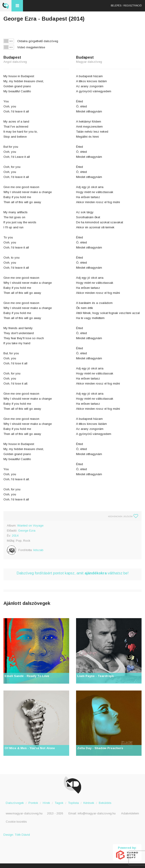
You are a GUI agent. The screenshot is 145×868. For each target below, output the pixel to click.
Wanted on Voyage (30, 525)
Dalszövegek (15, 803)
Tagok (59, 803)
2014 (15, 536)
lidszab (38, 550)
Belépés (116, 6)
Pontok (33, 803)
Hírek (46, 803)
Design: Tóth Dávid (17, 835)
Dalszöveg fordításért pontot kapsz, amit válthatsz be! (73, 573)
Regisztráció (132, 6)
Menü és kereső (17, 6)
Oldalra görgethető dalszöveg (38, 41)
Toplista (73, 803)
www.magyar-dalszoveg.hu (24, 813)
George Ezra (27, 531)
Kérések (89, 803)
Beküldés (105, 803)
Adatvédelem (130, 813)
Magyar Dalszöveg (6, 6)
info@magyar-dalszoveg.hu (97, 813)
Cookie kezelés (16, 822)
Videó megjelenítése (31, 47)
